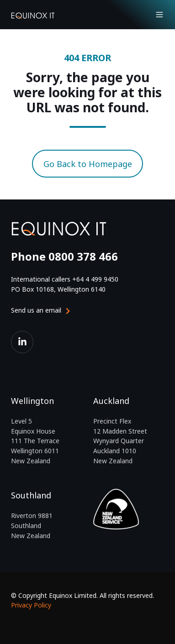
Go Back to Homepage (88, 164)
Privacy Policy (31, 605)
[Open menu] (159, 15)
